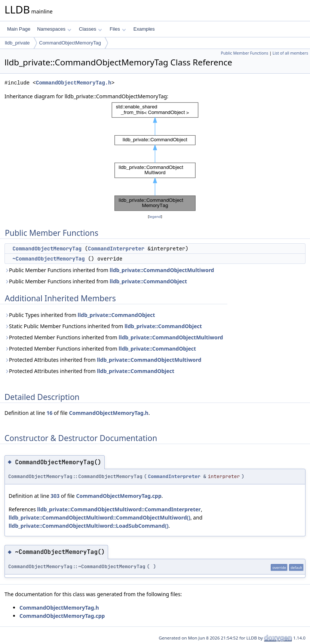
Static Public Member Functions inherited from (103, 326)
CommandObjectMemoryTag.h (74, 83)
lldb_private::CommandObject (148, 281)
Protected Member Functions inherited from (114, 337)
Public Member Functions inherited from (109, 270)
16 (49, 413)
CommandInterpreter (116, 249)
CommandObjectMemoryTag (70, 43)
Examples (144, 29)
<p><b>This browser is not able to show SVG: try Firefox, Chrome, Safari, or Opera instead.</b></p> (155, 157)
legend (155, 217)
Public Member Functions (244, 53)
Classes (90, 29)
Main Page (19, 29)
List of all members (290, 53)
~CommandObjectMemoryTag (48, 259)
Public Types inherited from (80, 315)
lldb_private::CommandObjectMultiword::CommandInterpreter (119, 509)
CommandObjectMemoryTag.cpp (119, 496)
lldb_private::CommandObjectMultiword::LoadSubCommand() (88, 526)
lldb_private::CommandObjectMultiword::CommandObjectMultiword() (99, 517)
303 (55, 496)
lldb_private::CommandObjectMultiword (162, 270)
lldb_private (17, 43)
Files (118, 29)
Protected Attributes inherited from (103, 360)
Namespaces (54, 29)
